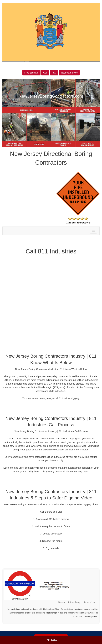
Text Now (51, 640)
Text (54, 73)
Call (45, 73)
